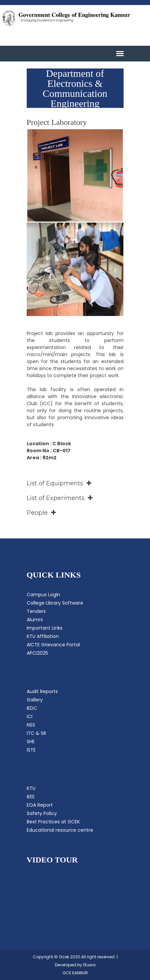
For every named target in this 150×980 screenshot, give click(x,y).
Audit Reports (42, 691)
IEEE (31, 797)
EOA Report (40, 805)
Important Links (45, 628)
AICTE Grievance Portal (53, 645)
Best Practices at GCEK (53, 822)
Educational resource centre (60, 830)
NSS (31, 725)
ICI (30, 716)
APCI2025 (37, 653)
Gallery (35, 700)
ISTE (31, 750)
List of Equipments (59, 483)
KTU (31, 788)
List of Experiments (60, 498)
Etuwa (89, 965)
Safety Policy (42, 813)
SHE (31, 742)
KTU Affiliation (43, 636)
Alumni (35, 620)
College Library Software (55, 603)
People (41, 513)
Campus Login (43, 595)
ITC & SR (36, 733)
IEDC (32, 708)
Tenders (36, 611)
